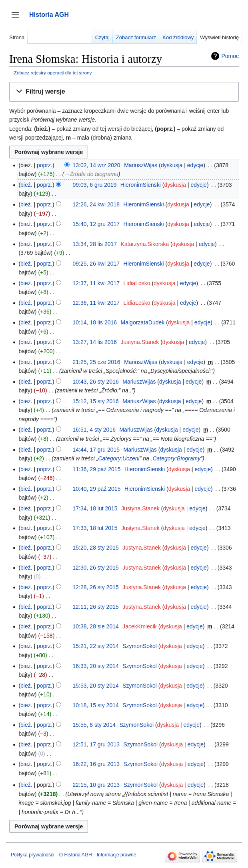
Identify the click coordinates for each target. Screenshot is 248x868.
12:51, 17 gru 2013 (96, 744)
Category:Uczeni (119, 458)
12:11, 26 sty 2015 (96, 607)
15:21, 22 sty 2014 (96, 646)
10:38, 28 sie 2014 (96, 626)
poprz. (45, 165)
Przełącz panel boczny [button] (18, 19)
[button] (124, 92)
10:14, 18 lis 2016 (95, 322)
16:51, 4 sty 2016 (94, 430)
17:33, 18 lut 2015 (95, 528)
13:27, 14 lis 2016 (95, 342)
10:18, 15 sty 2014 (96, 705)
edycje (195, 165)
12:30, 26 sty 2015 (96, 568)
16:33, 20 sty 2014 (96, 666)
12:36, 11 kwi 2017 (96, 303)
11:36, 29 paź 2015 (97, 469)
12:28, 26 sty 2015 (96, 587)
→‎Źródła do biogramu (91, 174)
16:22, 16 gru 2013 (96, 764)
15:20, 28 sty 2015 (96, 548)
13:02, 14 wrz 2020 (97, 165)
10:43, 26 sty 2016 (96, 382)
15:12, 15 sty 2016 (96, 401)
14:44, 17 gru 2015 (96, 450)
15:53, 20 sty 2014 (96, 686)
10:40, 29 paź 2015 (97, 489)
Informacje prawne (117, 855)
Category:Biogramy (176, 458)
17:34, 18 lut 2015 (95, 508)
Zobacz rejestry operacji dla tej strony (53, 73)
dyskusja (172, 165)
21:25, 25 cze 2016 (97, 362)
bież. (26, 185)
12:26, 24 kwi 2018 (96, 204)
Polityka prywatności (33, 855)
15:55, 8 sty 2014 (94, 725)
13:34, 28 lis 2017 (95, 244)
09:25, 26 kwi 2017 (96, 264)
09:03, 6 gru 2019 (95, 185)
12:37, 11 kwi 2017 (96, 283)
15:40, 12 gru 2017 (96, 224)
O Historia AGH (76, 855)
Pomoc (230, 56)
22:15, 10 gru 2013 (96, 785)
